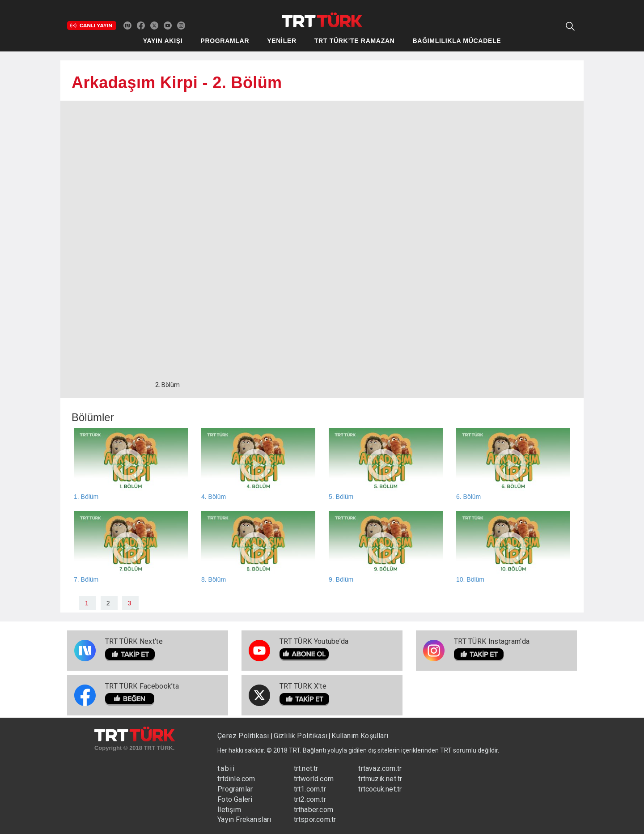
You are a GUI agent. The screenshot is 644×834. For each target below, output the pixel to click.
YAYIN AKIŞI (163, 41)
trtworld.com (314, 779)
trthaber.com (314, 810)
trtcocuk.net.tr (380, 789)
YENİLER (282, 41)
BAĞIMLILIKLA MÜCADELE (457, 41)
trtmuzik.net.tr (380, 779)
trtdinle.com (236, 779)
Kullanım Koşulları (360, 736)
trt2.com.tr (310, 799)
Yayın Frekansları (244, 819)
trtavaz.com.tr (380, 768)
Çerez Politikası (244, 736)
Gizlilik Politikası (301, 736)
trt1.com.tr (310, 789)
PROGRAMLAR (225, 41)
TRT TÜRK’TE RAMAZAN (355, 41)
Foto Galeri (235, 799)
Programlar (235, 789)
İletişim (229, 810)
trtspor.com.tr (315, 819)
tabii (226, 768)
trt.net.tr (306, 768)
